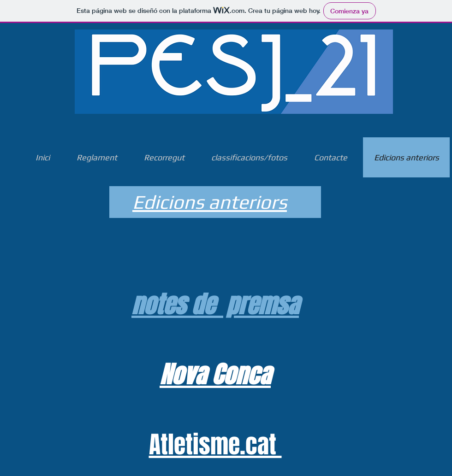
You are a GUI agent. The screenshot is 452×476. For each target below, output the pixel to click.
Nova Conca (215, 375)
